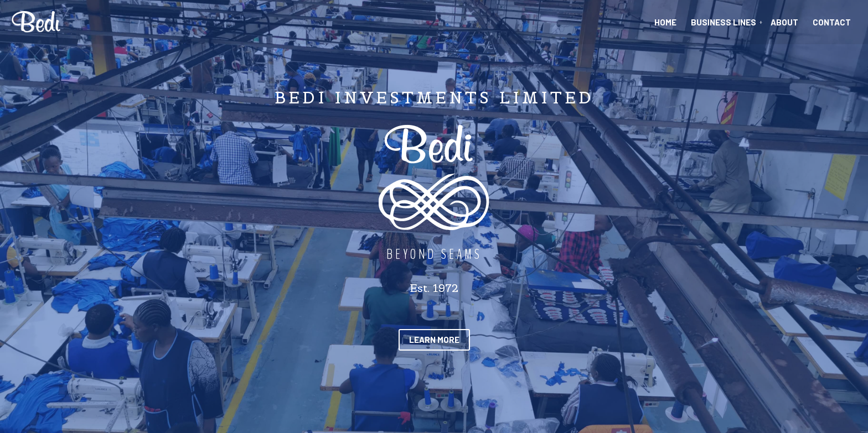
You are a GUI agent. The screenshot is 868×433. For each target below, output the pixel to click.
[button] (434, 340)
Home (665, 22)
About (784, 22)
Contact (832, 22)
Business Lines (724, 22)
